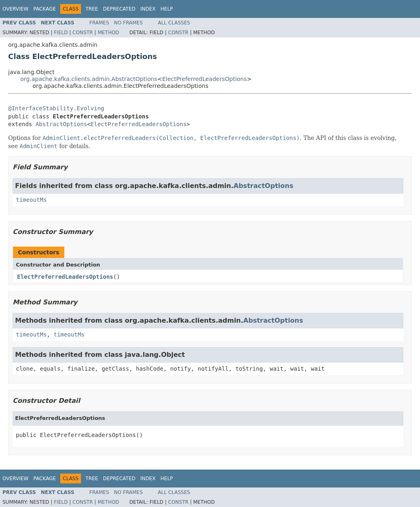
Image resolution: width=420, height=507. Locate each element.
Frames (100, 23)
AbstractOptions (61, 124)
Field (61, 33)
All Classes (174, 23)
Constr (83, 33)
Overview (15, 9)
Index (148, 9)
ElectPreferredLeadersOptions (204, 79)
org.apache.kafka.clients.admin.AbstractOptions (89, 79)
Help (167, 9)
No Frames (128, 23)
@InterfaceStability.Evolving (56, 108)
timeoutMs (31, 200)
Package (45, 9)
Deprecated (119, 9)
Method (108, 33)
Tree (92, 9)
